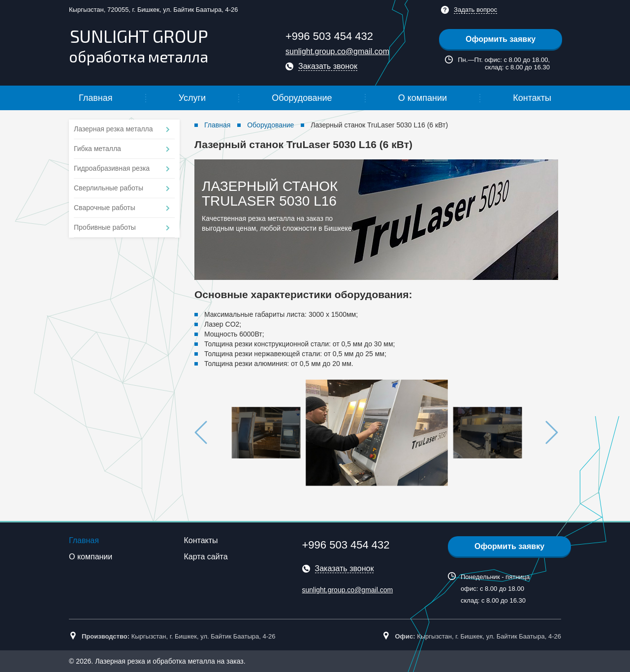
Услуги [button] (192, 98)
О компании (423, 98)
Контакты (532, 98)
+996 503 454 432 (329, 36)
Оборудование (302, 98)
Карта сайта (206, 557)
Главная (96, 98)
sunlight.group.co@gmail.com (337, 51)
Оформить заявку (501, 39)
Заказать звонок (328, 66)
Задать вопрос (475, 10)
